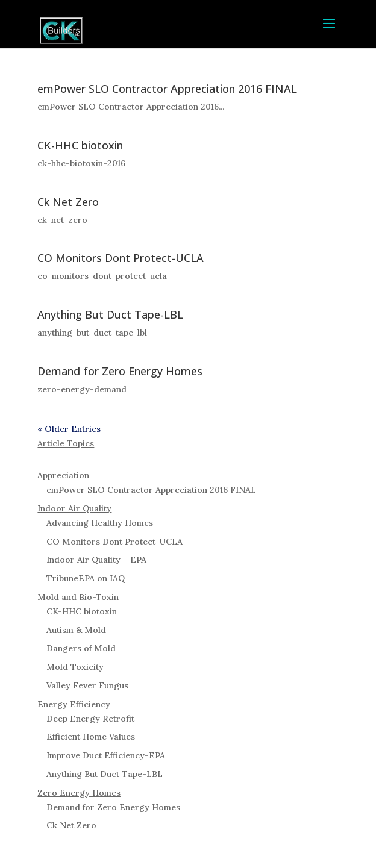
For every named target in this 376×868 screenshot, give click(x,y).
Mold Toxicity (75, 667)
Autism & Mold (76, 630)
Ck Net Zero (68, 202)
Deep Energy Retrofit (90, 719)
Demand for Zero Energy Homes (120, 371)
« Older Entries (69, 429)
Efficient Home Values (91, 737)
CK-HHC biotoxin (80, 145)
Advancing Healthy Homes (100, 523)
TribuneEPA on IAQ (86, 578)
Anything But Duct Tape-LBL (110, 314)
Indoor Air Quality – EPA (96, 560)
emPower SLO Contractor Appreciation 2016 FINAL (167, 89)
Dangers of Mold (81, 648)
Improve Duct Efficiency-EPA (106, 755)
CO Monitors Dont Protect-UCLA (121, 258)
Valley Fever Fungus (87, 685)
